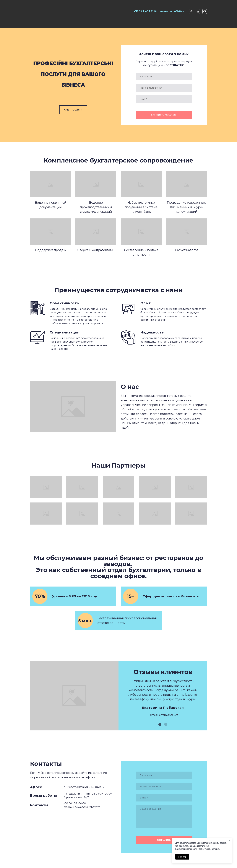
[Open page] (45, 11)
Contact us (206, 25)
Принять (182, 857)
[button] (73, 110)
